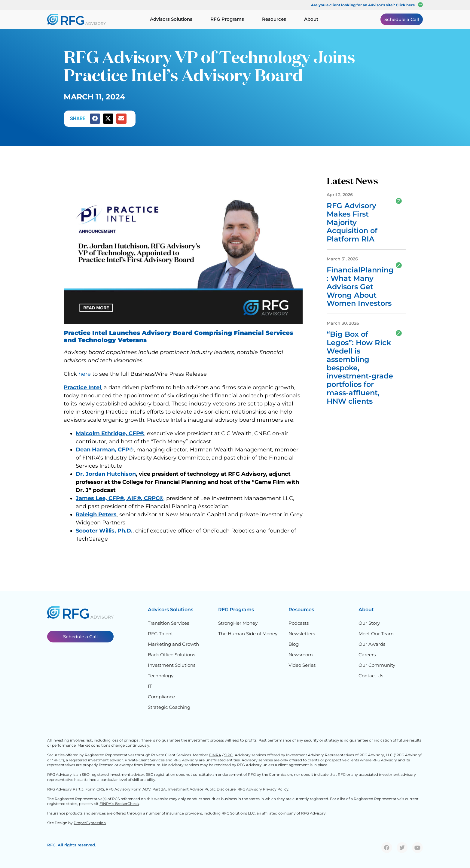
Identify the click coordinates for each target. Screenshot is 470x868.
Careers (367, 655)
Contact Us (371, 676)
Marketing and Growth (173, 644)
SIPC (229, 755)
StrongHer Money (238, 623)
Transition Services (168, 623)
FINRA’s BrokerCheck (119, 804)
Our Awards (372, 644)
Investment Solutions (172, 665)
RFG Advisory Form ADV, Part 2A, (136, 789)
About (366, 610)
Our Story (369, 623)
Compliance (161, 697)
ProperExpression (90, 823)
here (85, 374)
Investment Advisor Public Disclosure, (202, 789)
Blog (294, 644)
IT (150, 686)
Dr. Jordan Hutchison (106, 474)
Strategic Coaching (169, 707)
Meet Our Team (376, 634)
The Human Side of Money (248, 634)
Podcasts (299, 623)
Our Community (377, 665)
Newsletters (302, 634)
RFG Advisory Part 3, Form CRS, (76, 789)
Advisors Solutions (171, 610)
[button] (95, 119)
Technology (161, 676)
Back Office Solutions (171, 655)
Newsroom (301, 655)
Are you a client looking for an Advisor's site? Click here (363, 5)
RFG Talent (160, 634)
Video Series (302, 665)
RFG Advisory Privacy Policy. (263, 789)
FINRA (215, 755)
